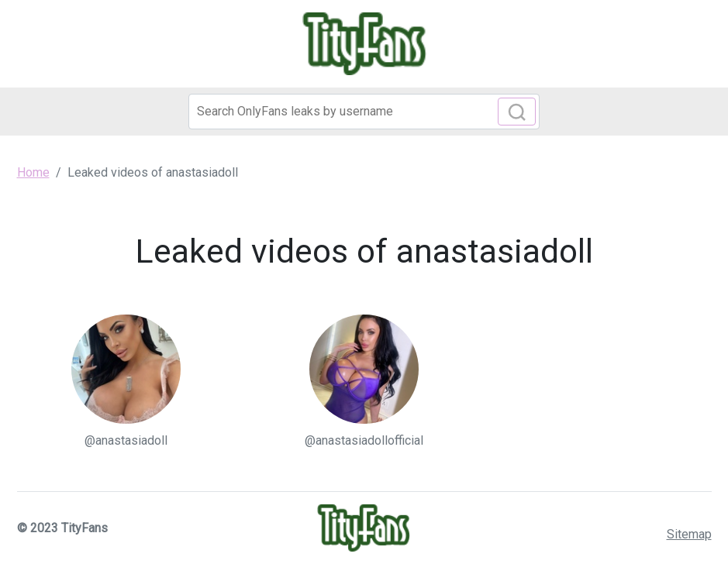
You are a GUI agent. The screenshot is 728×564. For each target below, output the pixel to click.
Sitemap (689, 534)
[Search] (364, 112)
